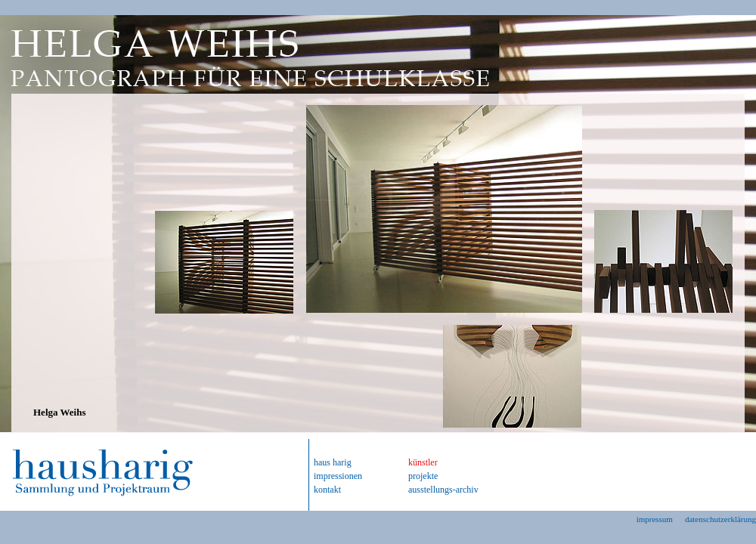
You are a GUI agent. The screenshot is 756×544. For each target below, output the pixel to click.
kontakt (327, 490)
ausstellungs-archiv (443, 490)
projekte (423, 476)
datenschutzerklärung (720, 519)
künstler (423, 462)
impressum (655, 519)
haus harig (333, 462)
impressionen (338, 476)
